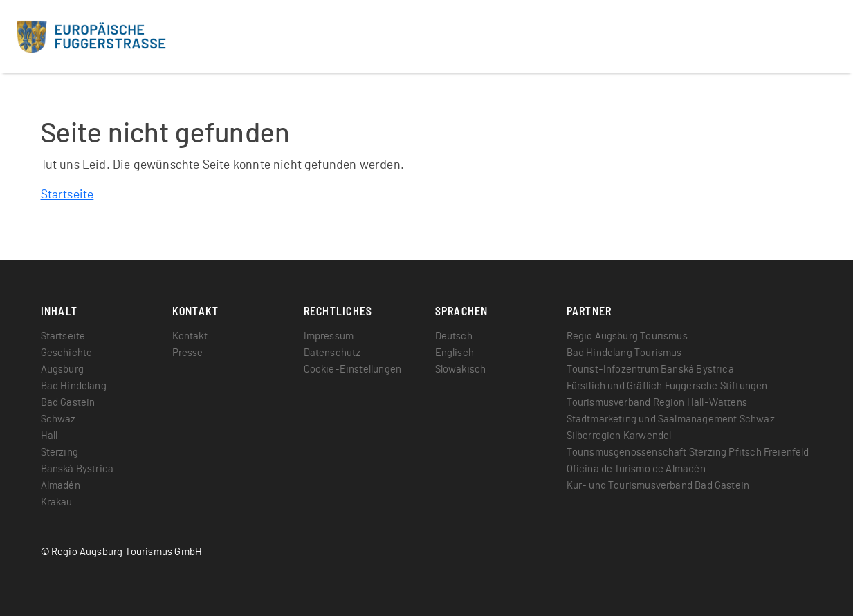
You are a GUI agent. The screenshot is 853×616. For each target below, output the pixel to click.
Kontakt (190, 336)
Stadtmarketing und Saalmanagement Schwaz (671, 419)
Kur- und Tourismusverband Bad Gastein (658, 486)
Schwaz (58, 419)
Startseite (67, 195)
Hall (49, 436)
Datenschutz (332, 353)
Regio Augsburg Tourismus (627, 336)
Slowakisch (461, 370)
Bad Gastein (68, 403)
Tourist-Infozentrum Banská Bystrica (650, 370)
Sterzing (59, 452)
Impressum (329, 336)
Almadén (61, 486)
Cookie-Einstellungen (353, 370)
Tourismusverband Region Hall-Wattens (657, 403)
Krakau (57, 502)
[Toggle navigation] (823, 37)
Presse (188, 353)
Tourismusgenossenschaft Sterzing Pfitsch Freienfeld (688, 452)
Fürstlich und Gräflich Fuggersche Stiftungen (667, 386)
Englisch (455, 353)
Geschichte (67, 353)
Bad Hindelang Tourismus (624, 353)
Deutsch (454, 336)
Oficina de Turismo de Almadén (636, 469)
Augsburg (62, 370)
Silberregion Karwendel (619, 436)
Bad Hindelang (74, 386)
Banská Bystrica (77, 469)
